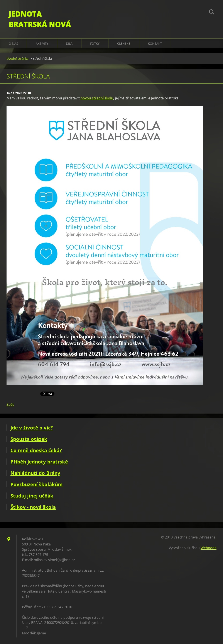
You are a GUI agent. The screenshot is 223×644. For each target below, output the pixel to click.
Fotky (95, 43)
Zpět (10, 404)
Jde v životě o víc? (32, 428)
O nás (13, 43)
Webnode (209, 548)
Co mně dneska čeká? (36, 450)
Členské (124, 43)
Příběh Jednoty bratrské (39, 462)
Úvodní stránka (18, 59)
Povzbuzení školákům (37, 484)
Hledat (212, 13)
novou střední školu (97, 98)
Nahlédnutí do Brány (35, 473)
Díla (69, 43)
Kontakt (155, 43)
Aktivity (42, 43)
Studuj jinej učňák (32, 496)
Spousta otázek (29, 439)
